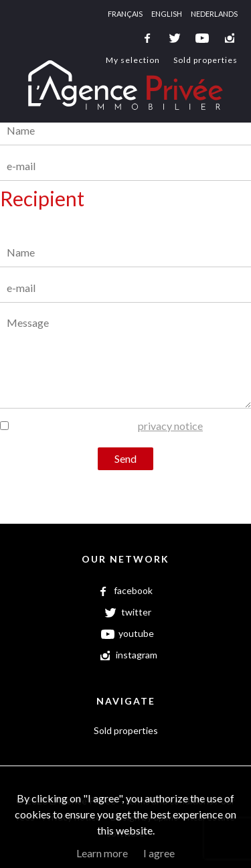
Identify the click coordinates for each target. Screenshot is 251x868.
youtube (202, 38)
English (167, 14)
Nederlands (214, 14)
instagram (230, 38)
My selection (133, 60)
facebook (147, 38)
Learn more (102, 853)
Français (125, 14)
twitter (175, 38)
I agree (159, 853)
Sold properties (205, 60)
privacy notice (170, 426)
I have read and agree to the (107, 426)
